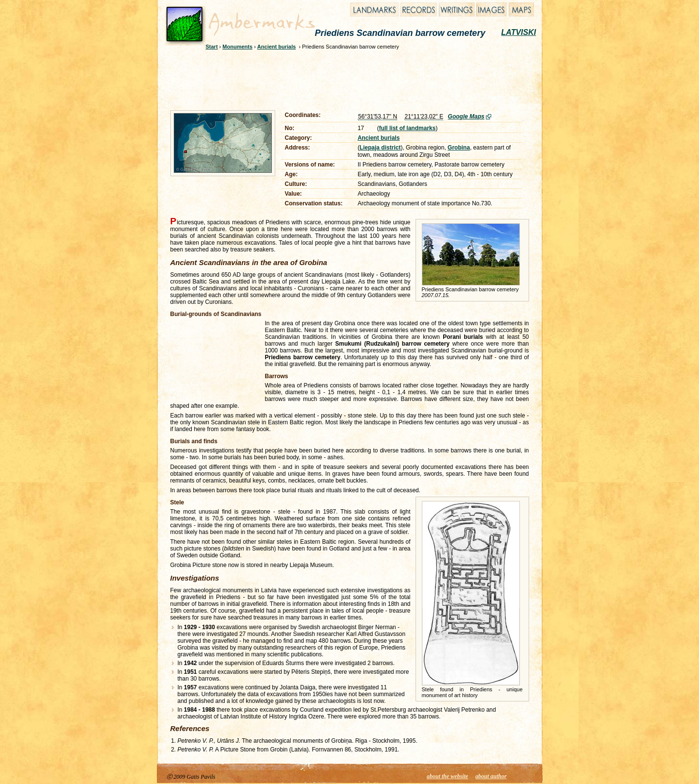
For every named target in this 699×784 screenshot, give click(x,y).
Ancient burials (276, 47)
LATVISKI (519, 32)
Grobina (459, 148)
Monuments (237, 47)
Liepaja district (380, 148)
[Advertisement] (343, 79)
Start (212, 47)
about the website (447, 776)
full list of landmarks (408, 128)
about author (491, 776)
